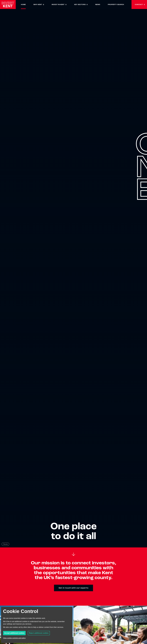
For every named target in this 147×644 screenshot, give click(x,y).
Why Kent (38, 4)
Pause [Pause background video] (5, 544)
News (98, 4)
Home (23, 4)
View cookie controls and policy (14, 638)
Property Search (116, 4)
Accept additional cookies (14, 633)
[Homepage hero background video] (73, 274)
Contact (139, 4)
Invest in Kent (58, 4)
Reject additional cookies (39, 633)
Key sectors (80, 4)
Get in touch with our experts (73, 588)
